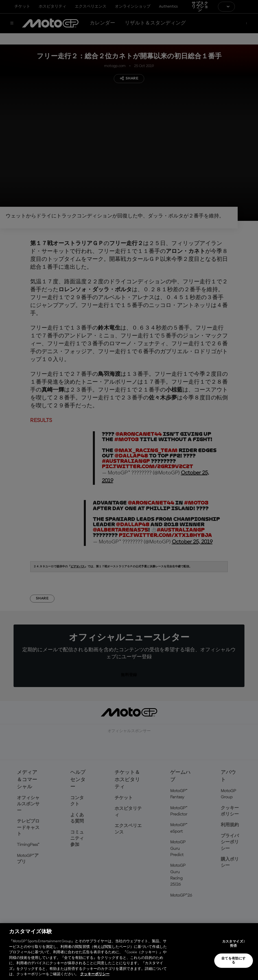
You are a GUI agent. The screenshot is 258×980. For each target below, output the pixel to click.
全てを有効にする (234, 961)
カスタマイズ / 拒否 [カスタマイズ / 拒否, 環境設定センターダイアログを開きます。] (234, 944)
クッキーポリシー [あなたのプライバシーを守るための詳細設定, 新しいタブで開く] (95, 974)
